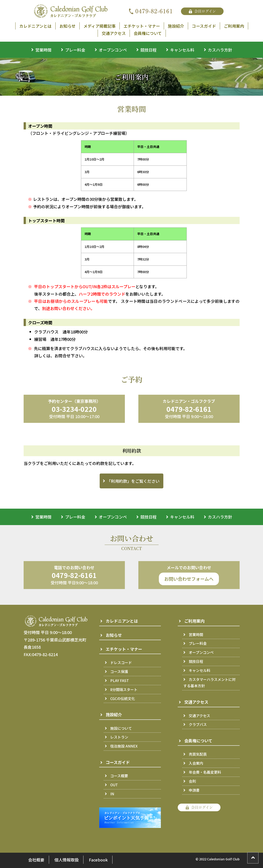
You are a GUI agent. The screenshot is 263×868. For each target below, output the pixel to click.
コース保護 (119, 671)
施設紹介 (176, 26)
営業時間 (43, 50)
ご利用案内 (234, 26)
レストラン (119, 737)
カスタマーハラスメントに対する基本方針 (209, 683)
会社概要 (36, 860)
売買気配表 (198, 754)
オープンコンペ (113, 50)
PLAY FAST (120, 680)
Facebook (98, 860)
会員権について (148, 33)
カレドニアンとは (35, 26)
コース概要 (119, 776)
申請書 (194, 790)
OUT (114, 785)
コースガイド (204, 26)
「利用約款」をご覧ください (133, 481)
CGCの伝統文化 (123, 698)
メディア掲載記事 (100, 26)
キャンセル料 (182, 50)
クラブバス (198, 724)
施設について (121, 728)
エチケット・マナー (142, 26)
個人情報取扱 (67, 860)
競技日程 (148, 50)
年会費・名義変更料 (205, 772)
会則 (192, 781)
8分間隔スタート (124, 689)
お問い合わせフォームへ (189, 579)
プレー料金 (75, 50)
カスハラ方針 (220, 50)
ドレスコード (121, 662)
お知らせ (67, 26)
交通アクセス (114, 33)
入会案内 (196, 763)
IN (112, 794)
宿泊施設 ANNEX (124, 746)
